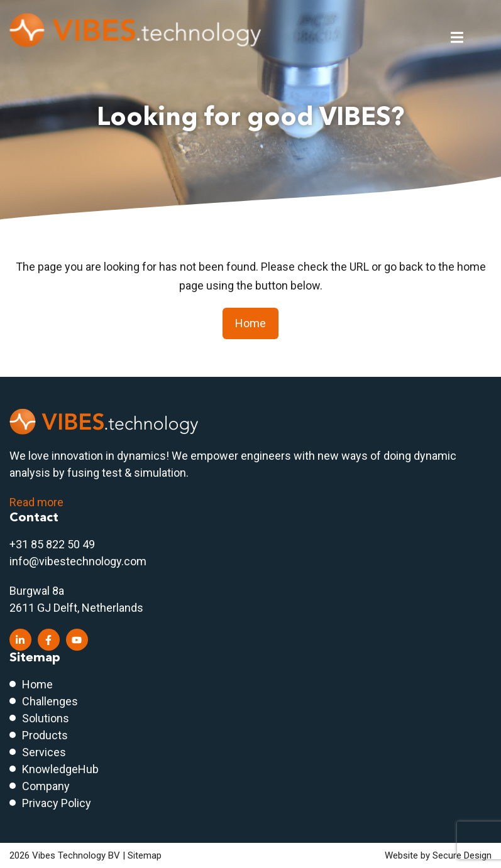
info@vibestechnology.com (78, 561)
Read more (36, 502)
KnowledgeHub (60, 769)
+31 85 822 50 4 (49, 544)
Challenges (50, 701)
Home (250, 323)
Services (44, 752)
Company (46, 786)
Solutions (46, 718)
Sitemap (145, 855)
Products (45, 735)
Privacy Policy (57, 803)
